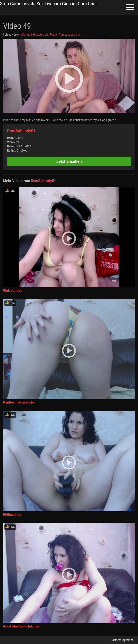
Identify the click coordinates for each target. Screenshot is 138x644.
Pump (62, 35)
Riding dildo (12, 514)
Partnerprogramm (122, 640)
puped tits (74, 35)
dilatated (26, 35)
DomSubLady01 (21, 131)
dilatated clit (41, 35)
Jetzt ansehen (69, 161)
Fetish (54, 35)
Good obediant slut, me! (21, 626)
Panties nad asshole (19, 402)
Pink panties (13, 290)
